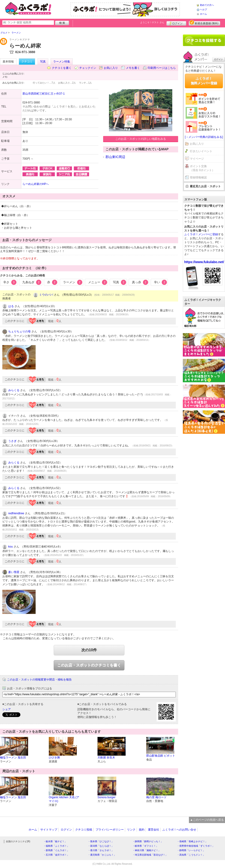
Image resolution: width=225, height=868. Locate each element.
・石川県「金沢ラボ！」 (56, 855)
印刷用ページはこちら (162, 68)
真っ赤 (140, 282)
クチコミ (27, 62)
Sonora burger (107, 797)
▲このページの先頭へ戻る (207, 820)
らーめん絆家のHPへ (36, 184)
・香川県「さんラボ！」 (101, 850)
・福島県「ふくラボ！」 (56, 846)
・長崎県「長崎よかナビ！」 (192, 841)
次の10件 (89, 650)
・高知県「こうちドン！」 (191, 855)
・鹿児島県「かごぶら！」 (102, 855)
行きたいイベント (201, 151)
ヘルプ (203, 9)
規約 (142, 830)
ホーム (203, 14)
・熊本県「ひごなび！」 (101, 841)
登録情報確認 (198, 177)
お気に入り (111, 68)
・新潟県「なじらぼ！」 (101, 846)
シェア (7, 709)
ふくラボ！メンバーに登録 (201, 234)
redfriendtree (16, 513)
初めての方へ (207, 5)
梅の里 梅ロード (156, 797)
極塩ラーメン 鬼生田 (13, 758)
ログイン (176, 23)
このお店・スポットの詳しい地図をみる (141, 139)
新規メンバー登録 (204, 23)
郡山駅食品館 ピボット (161, 756)
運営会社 (154, 830)
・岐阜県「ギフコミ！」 (145, 846)
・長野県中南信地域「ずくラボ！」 (196, 846)
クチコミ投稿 (84, 830)
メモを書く (133, 68)
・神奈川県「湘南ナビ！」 (146, 850)
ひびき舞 (54, 758)
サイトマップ (49, 830)
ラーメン (73, 282)
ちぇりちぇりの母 (19, 331)
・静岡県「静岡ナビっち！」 (148, 841)
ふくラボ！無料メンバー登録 (204, 81)
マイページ (197, 159)
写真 (43, 62)
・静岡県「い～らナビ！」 (191, 850)
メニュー (98, 282)
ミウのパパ (46, 295)
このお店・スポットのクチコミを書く (89, 665)
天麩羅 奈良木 (106, 758)
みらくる (14, 390)
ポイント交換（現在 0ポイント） (202, 168)
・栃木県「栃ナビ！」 (55, 841)
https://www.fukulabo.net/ (204, 262)
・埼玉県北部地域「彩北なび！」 (150, 855)
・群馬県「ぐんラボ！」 (56, 850)
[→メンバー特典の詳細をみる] (204, 137)
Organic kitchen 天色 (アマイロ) (64, 799)
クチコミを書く (62, 68)
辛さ (10, 282)
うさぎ (12, 441)
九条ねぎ (32, 282)
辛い (161, 282)
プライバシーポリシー (110, 830)
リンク (131, 830)
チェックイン (88, 68)
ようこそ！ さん (152, 22)
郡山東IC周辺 (115, 157)
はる (11, 306)
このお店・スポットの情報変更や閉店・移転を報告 (39, 680)
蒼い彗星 (14, 572)
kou (10, 547)
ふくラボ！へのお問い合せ (179, 830)
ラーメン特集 (62, 62)
